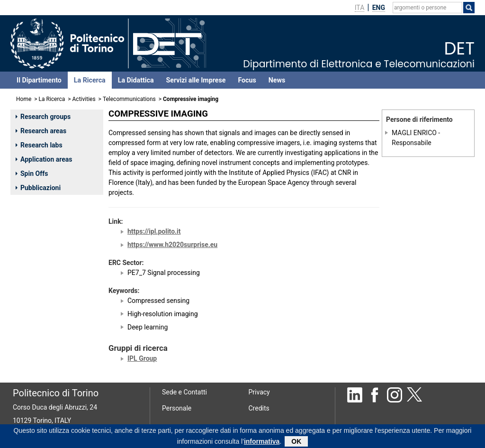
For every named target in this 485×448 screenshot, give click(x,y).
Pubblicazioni (38, 188)
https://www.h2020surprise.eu (172, 245)
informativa (262, 442)
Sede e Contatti (184, 392)
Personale (177, 408)
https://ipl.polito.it (154, 231)
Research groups (43, 117)
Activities (84, 99)
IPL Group (142, 358)
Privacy (259, 392)
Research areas (41, 131)
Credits (259, 408)
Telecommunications (129, 99)
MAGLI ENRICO (414, 133)
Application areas (44, 159)
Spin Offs (32, 174)
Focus (247, 80)
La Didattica (136, 80)
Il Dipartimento (39, 80)
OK (296, 442)
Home (24, 99)
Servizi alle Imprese (196, 80)
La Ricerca (90, 80)
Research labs (39, 145)
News (277, 80)
